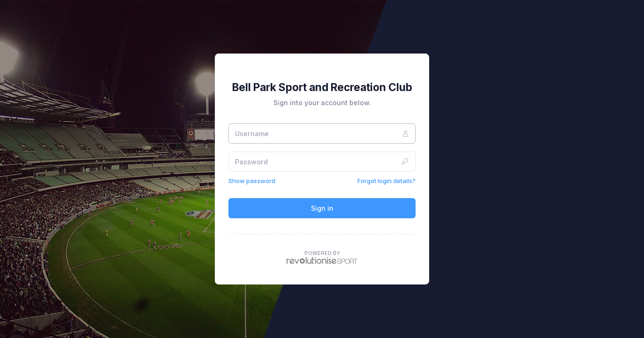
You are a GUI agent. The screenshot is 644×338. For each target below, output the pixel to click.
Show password (252, 181)
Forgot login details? (386, 181)
